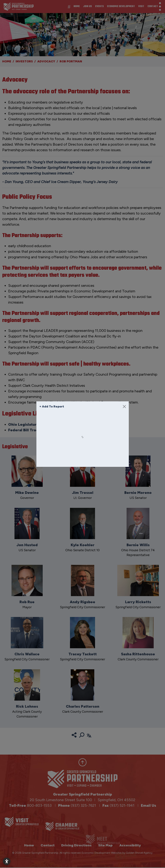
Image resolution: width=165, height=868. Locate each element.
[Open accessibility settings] (7, 861)
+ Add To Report (52, 406)
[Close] (124, 407)
